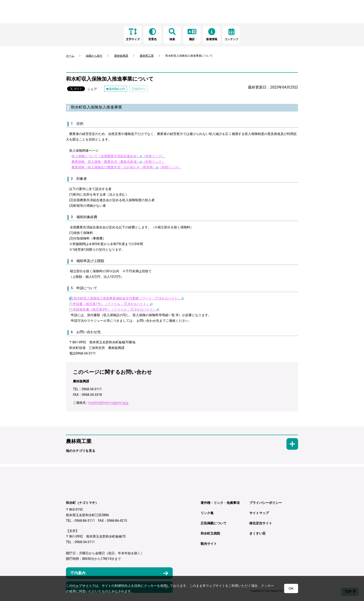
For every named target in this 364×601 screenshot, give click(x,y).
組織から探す (94, 56)
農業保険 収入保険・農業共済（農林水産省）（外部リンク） (118, 162)
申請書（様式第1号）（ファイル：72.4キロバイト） (111, 304)
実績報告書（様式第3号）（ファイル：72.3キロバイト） (115, 309)
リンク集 (207, 513)
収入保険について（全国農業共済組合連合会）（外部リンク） (118, 156)
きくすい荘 (257, 533)
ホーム (70, 56)
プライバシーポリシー (266, 503)
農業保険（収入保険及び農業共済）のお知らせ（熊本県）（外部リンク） (126, 167)
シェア (92, 89)
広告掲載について (214, 523)
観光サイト (209, 544)
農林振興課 (121, 56)
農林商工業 (147, 56)
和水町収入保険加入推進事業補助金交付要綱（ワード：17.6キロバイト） (127, 298)
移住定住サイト (261, 523)
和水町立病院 (210, 533)
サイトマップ (259, 513)
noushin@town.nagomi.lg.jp (108, 403)
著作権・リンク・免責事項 (220, 503)
